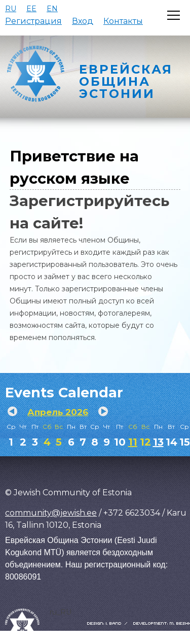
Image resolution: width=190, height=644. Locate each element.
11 (133, 442)
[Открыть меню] (174, 15)
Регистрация (33, 21)
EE (31, 9)
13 (158, 442)
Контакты (123, 21)
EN (52, 9)
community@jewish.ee (51, 513)
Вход (83, 21)
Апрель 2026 (58, 412)
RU (11, 9)
